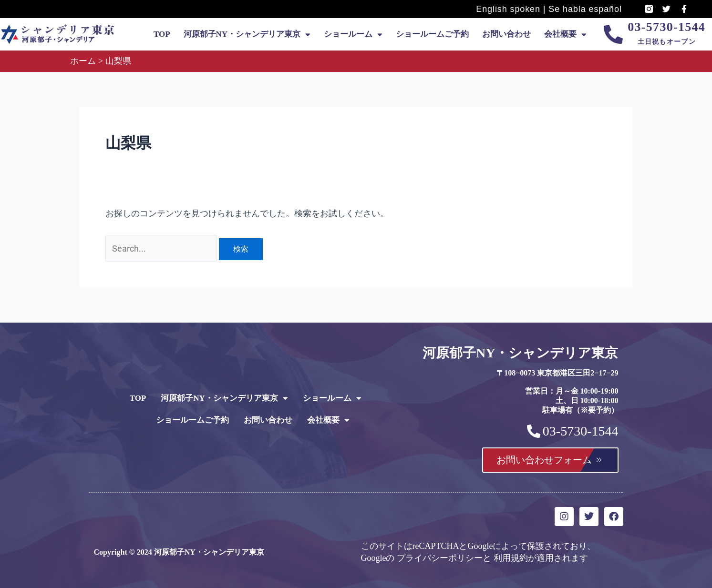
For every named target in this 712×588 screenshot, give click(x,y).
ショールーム (353, 35)
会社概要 (565, 35)
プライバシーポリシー (440, 558)
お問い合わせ (506, 34)
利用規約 (511, 558)
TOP (162, 34)
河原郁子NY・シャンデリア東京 (247, 35)
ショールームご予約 (432, 34)
